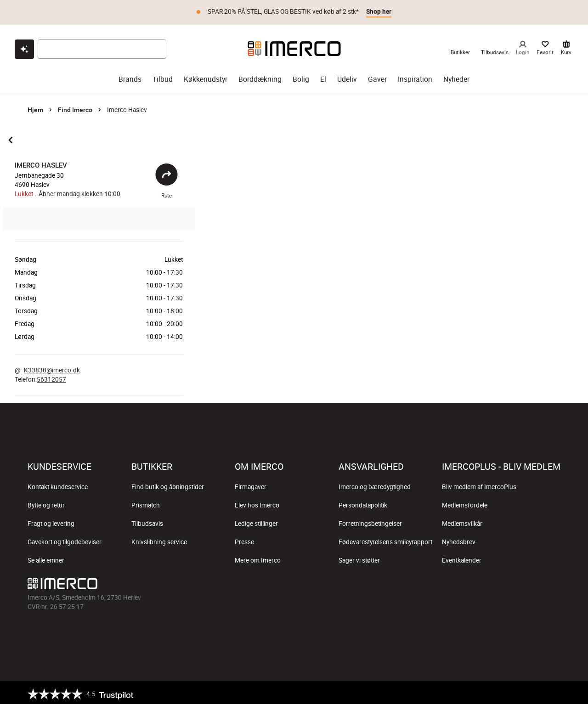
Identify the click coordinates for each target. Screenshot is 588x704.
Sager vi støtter (359, 558)
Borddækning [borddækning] (260, 76)
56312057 (51, 377)
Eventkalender (462, 558)
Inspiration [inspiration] (415, 76)
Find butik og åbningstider (168, 484)
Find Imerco (75, 107)
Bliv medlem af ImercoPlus (479, 484)
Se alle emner (46, 558)
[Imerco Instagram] (487, 583)
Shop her (379, 11)
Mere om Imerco (258, 558)
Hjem (35, 107)
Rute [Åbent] (167, 179)
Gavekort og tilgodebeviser (65, 539)
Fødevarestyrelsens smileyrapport (385, 539)
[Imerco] (294, 46)
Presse (244, 539)
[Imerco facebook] (465, 583)
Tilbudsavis (147, 521)
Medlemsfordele (465, 502)
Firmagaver (251, 484)
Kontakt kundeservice (58, 484)
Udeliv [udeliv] (347, 76)
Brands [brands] (130, 76)
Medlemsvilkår (462, 521)
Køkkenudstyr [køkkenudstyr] (206, 76)
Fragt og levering (51, 521)
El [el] (323, 76)
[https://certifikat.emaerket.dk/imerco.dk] (552, 691)
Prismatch (146, 502)
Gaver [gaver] (377, 76)
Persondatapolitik (363, 502)
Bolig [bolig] (301, 76)
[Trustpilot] (80, 691)
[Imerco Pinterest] (531, 583)
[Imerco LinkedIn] (553, 583)
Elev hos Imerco (257, 502)
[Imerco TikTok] (509, 583)
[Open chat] (24, 46)
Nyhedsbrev (459, 539)
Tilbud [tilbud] (163, 76)
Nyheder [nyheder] (456, 76)
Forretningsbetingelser (370, 521)
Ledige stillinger (256, 521)
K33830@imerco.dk (52, 367)
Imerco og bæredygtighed (375, 484)
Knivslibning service (159, 539)
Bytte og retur (46, 502)
